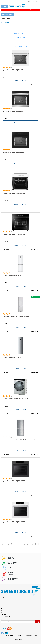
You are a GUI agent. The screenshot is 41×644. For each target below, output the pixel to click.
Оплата (3, 601)
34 (21, 546)
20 (14, 545)
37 (29, 546)
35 (24, 546)
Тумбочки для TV (5, 617)
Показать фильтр (7, 15)
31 (13, 546)
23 (22, 545)
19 (11, 545)
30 (10, 546)
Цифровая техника (20, 38)
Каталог (3, 613)
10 (25, 543)
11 (27, 543)
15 (38, 543)
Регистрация (36, 1)
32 (15, 546)
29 (38, 545)
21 (16, 545)
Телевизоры (4, 615)
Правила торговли (6, 609)
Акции (3, 611)
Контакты (4, 607)
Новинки (3, 599)
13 (33, 543)
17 (6, 545)
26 (30, 545)
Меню (4, 6)
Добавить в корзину (20, 81)
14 (35, 543)
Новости (3, 597)
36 (26, 546)
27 (33, 545)
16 (3, 545)
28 (35, 545)
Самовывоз (4, 605)
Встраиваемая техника (21, 46)
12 (30, 543)
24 (25, 545)
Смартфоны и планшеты (21, 33)
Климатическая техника (21, 29)
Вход (30, 1)
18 (8, 545)
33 (18, 546)
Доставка (3, 603)
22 (19, 545)
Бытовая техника (21, 42)
